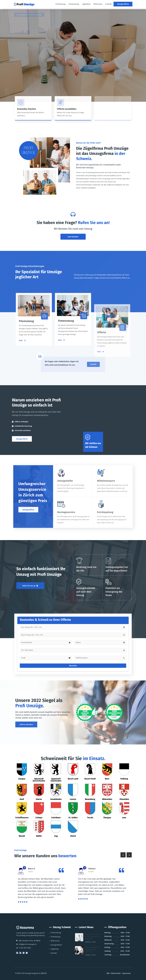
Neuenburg (90, 799)
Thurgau (107, 818)
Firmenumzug (56, 933)
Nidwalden (107, 799)
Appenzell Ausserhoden (39, 780)
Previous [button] (123, 855)
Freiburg (124, 779)
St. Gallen (73, 818)
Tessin (90, 818)
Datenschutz (116, 973)
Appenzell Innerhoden (56, 780)
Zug (56, 836)
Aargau (22, 779)
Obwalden (124, 799)
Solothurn (56, 818)
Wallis (39, 836)
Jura (124, 818)
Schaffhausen (22, 818)
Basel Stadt (90, 779)
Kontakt (54, 953)
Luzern (73, 799)
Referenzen (55, 941)
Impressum (126, 973)
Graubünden (56, 799)
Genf (22, 799)
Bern (107, 779)
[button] (123, 4)
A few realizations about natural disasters (92, 949)
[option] (43, 885)
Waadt (22, 836)
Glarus (39, 799)
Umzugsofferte (56, 945)
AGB (108, 973)
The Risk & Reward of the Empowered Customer (92, 937)
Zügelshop (55, 949)
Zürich (73, 836)
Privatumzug (55, 937)
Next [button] (129, 855)
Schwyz (39, 818)
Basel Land (73, 779)
